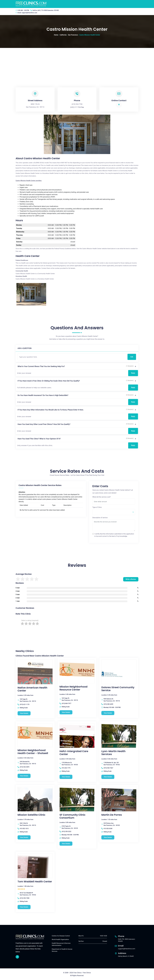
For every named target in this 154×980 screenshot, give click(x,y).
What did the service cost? (102, 497)
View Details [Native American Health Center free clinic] (24, 713)
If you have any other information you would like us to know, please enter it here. (51, 410)
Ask (132, 357)
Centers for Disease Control (61, 936)
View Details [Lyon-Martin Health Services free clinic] (108, 777)
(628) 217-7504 (76, 107)
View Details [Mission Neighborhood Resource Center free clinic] (66, 712)
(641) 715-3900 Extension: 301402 (48, 10)
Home (56, 35)
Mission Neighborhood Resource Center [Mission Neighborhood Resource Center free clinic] (74, 688)
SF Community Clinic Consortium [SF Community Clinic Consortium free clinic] (72, 816)
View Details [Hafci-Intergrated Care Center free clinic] (66, 777)
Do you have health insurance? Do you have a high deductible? (43, 395)
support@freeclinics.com (29, 13)
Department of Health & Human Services (62, 950)
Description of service (100, 518)
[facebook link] (17, 957)
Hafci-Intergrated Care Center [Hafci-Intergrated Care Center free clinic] (74, 753)
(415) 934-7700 (77, 104)
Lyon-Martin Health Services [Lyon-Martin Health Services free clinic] (113, 753)
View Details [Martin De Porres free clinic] (108, 837)
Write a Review (131, 579)
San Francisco (73, 35)
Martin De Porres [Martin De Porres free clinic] (112, 815)
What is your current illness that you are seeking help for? (41, 366)
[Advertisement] (77, 63)
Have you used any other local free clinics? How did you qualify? (44, 424)
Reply (133, 373)
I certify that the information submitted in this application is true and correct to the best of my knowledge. (114, 535)
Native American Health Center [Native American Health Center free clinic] (32, 689)
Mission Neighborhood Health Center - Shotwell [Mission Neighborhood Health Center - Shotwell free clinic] (33, 752)
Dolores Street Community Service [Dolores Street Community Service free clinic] (118, 689)
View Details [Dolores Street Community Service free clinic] (108, 713)
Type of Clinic (97, 507)
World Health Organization (60, 940)
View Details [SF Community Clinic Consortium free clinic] (66, 844)
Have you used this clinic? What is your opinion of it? (39, 439)
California (63, 35)
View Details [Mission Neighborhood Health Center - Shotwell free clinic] (24, 776)
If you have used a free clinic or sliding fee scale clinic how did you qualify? (49, 381)
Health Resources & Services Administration (61, 944)
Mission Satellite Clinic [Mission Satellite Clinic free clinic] (31, 815)
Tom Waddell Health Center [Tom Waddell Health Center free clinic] (35, 882)
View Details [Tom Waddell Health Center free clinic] (24, 907)
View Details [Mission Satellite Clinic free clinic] (24, 837)
